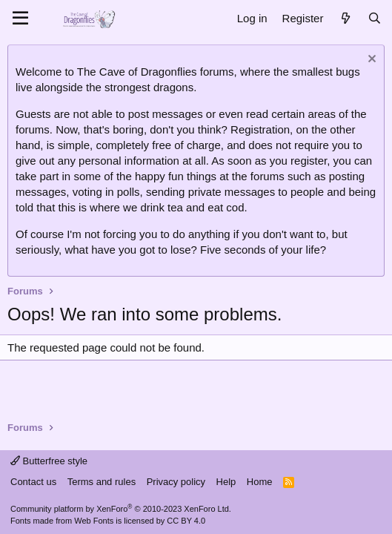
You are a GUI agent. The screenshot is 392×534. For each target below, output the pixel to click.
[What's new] (345, 18)
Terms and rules (102, 482)
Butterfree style (49, 461)
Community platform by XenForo (121, 509)
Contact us (33, 482)
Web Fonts (94, 521)
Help (226, 482)
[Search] (375, 18)
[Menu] (20, 19)
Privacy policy (176, 482)
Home (260, 482)
